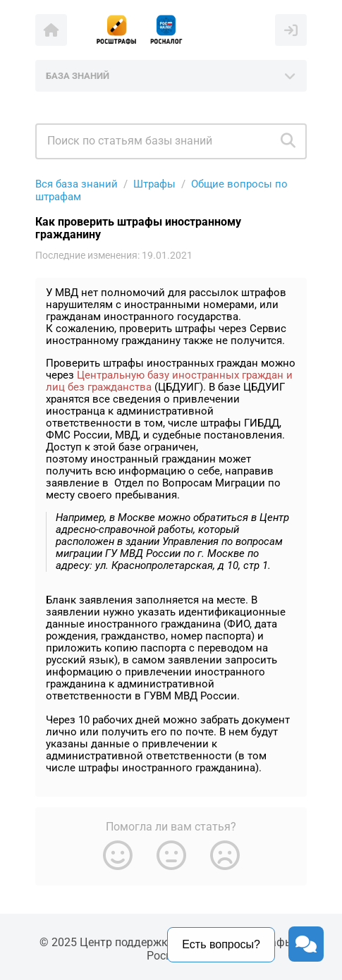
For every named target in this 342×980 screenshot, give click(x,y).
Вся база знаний (77, 184)
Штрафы (154, 184)
